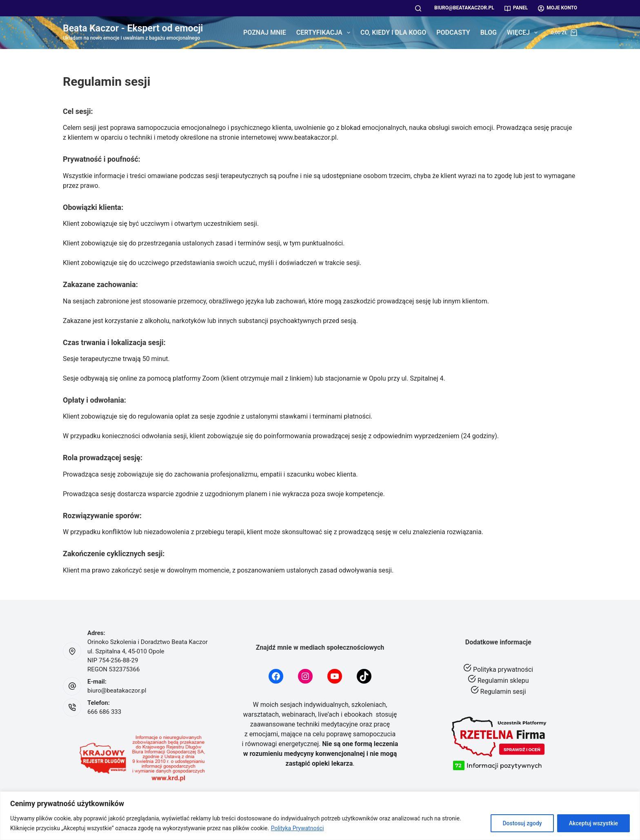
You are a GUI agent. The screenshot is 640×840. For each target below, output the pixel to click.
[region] (320, 816)
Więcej (524, 33)
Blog (489, 32)
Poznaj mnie (265, 32)
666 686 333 (104, 712)
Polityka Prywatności (298, 828)
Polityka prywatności (503, 670)
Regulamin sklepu (503, 681)
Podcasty (453, 32)
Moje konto (558, 8)
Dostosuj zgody (522, 823)
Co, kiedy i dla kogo (393, 32)
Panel (516, 8)
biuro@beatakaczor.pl (464, 8)
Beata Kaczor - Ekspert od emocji (133, 28)
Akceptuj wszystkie (593, 823)
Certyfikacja (325, 33)
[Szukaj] (418, 8)
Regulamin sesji (503, 692)
